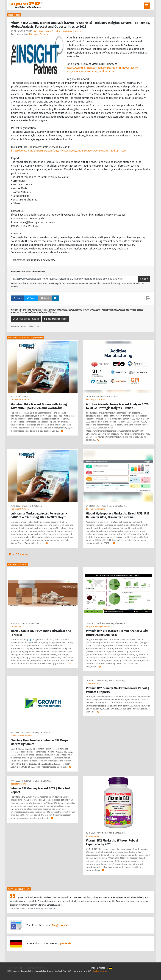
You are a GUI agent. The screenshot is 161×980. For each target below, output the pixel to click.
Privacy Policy (27, 971)
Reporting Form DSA (82, 971)
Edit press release (55, 319)
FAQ (9, 971)
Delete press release (26, 319)
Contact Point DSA (63, 971)
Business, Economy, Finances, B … (112, 623)
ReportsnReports (18, 784)
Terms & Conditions (44, 971)
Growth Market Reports (21, 736)
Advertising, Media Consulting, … (112, 506)
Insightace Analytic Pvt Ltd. (98, 627)
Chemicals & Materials (107, 397)
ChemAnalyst (17, 627)
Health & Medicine (30, 623)
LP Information (93, 836)
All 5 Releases (18, 554)
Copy (144, 279)
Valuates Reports (94, 684)
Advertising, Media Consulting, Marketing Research (58, 31)
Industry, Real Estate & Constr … (36, 781)
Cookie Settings (100, 971)
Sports (25, 397)
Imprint (16, 971)
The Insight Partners (38, 34)
